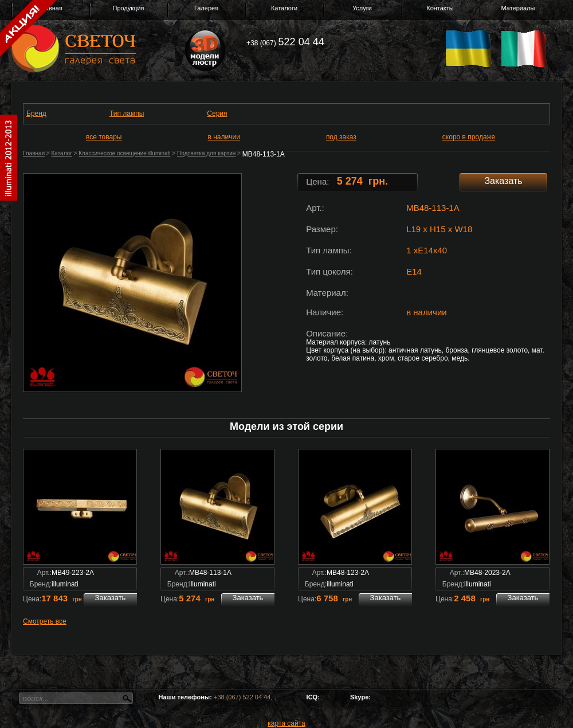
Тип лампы (127, 113)
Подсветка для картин (206, 153)
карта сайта (286, 723)
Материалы (518, 8)
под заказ (341, 137)
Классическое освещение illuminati (124, 153)
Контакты (440, 8)
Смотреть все (45, 621)
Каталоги (284, 8)
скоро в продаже (469, 137)
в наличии (224, 137)
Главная (34, 153)
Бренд (36, 113)
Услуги (362, 8)
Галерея (206, 8)
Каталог (61, 153)
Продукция (128, 8)
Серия (217, 113)
